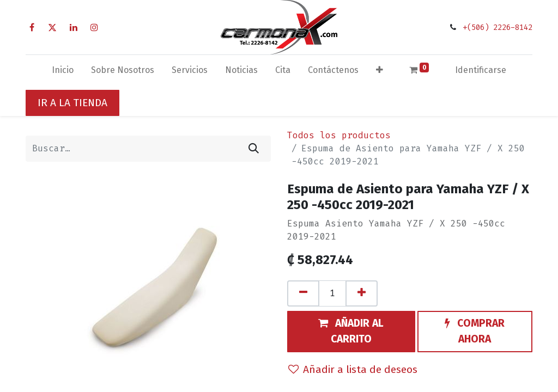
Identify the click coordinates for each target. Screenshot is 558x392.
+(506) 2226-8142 (498, 27)
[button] (380, 72)
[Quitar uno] (303, 293)
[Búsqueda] (254, 149)
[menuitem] (63, 72)
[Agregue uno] (362, 293)
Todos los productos (339, 135)
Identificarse (481, 70)
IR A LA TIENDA (72, 103)
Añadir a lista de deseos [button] (353, 369)
